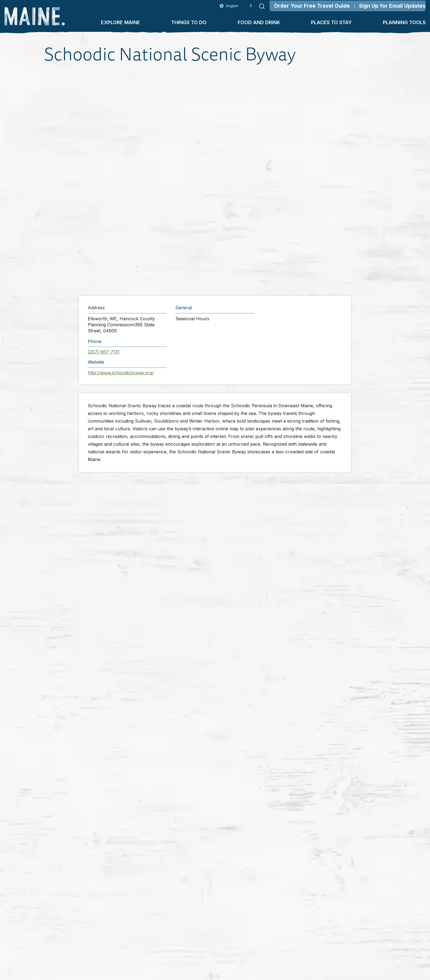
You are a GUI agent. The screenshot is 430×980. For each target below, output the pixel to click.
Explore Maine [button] (121, 22)
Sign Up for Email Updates (392, 6)
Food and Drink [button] (259, 22)
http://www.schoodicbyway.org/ (121, 373)
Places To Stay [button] (331, 22)
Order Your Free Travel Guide (312, 6)
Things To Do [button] (189, 22)
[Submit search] (262, 6)
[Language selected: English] (236, 6)
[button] (216, 180)
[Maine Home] (35, 16)
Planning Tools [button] (404, 22)
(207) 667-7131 (104, 352)
